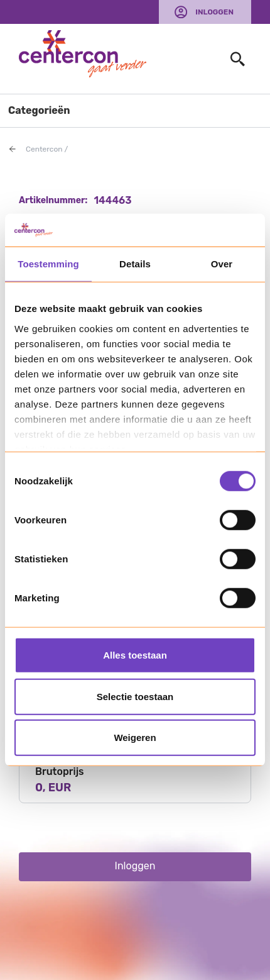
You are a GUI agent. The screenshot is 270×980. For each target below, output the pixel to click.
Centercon (44, 149)
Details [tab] (135, 264)
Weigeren (135, 738)
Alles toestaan (135, 655)
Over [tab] (222, 264)
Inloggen (214, 12)
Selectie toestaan (135, 697)
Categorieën (39, 110)
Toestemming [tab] (48, 264)
